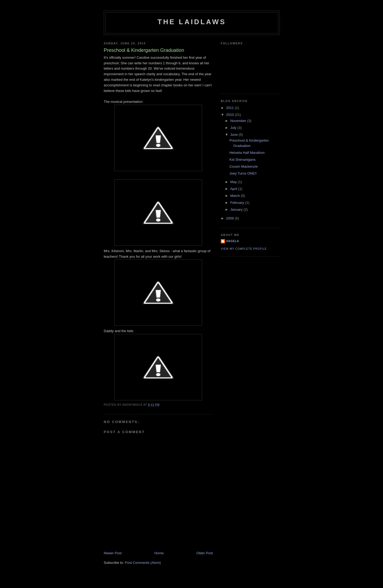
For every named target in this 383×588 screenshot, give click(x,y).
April (234, 189)
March (236, 196)
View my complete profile (244, 249)
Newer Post (113, 553)
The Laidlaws (192, 22)
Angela (233, 241)
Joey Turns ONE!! (243, 173)
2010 (230, 115)
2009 (230, 218)
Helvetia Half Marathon (247, 153)
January (237, 210)
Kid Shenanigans (242, 160)
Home (159, 553)
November (239, 121)
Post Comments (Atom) (143, 563)
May (234, 182)
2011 (230, 108)
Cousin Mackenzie (243, 166)
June (235, 135)
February (238, 203)
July (234, 128)
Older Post (205, 553)
